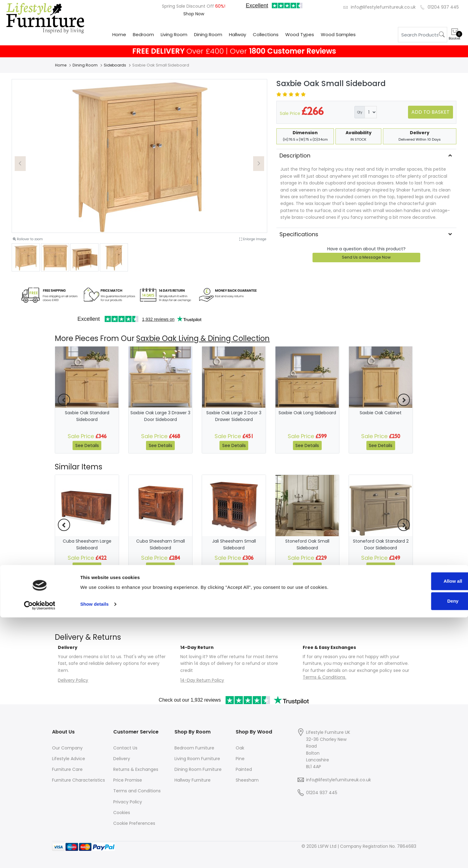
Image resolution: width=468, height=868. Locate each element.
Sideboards (116, 65)
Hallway (238, 34)
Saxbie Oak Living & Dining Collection (203, 338)
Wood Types (300, 34)
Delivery (122, 759)
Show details (94, 855)
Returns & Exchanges (136, 769)
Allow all (417, 832)
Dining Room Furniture (198, 769)
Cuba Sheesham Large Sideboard (87, 544)
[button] (20, 164)
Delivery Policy (73, 680)
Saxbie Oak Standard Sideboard (87, 416)
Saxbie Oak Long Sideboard (307, 413)
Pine (240, 759)
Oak (240, 748)
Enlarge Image (253, 239)
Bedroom (143, 34)
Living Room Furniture (197, 759)
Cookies (122, 813)
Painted (244, 769)
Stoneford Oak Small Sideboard (307, 544)
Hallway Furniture (193, 780)
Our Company (67, 748)
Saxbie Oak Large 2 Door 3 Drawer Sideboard (234, 416)
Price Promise (128, 780)
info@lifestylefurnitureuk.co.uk (383, 7)
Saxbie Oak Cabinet (381, 413)
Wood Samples (338, 34)
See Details (87, 445)
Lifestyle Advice (69, 759)
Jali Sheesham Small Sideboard (234, 544)
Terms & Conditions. (324, 677)
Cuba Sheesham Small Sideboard (161, 544)
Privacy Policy (128, 802)
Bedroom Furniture (194, 748)
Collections (266, 34)
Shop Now (194, 14)
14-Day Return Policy (202, 680)
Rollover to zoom (28, 239)
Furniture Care (67, 769)
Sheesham (247, 780)
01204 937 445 (443, 7)
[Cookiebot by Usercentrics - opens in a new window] (40, 856)
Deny (417, 852)
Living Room (174, 34)
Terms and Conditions (137, 791)
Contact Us (125, 748)
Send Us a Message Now (366, 257)
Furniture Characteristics (79, 780)
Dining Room (208, 34)
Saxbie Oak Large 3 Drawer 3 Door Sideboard (160, 416)
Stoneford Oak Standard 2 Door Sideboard (381, 544)
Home (119, 34)
